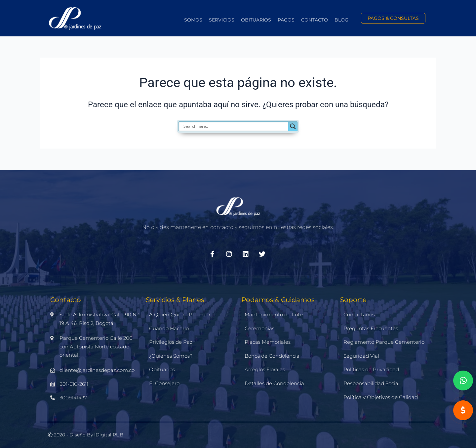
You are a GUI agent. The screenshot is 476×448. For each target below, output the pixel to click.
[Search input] (241, 126)
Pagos (286, 20)
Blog (341, 20)
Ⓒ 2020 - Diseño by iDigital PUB (86, 435)
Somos (193, 20)
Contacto (315, 20)
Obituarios (256, 20)
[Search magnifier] (293, 126)
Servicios (222, 20)
